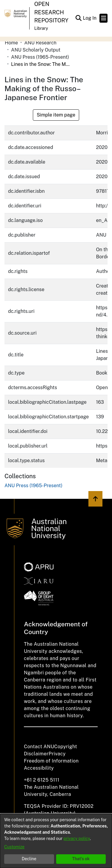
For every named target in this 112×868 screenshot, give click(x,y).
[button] (78, 18)
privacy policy (77, 839)
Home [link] (11, 43)
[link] (33, 486)
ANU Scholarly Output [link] (36, 50)
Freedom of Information (51, 761)
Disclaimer (36, 754)
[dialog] (56, 841)
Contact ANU (39, 747)
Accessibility (39, 768)
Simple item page (56, 115)
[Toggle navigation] (103, 18)
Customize (14, 847)
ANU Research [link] (40, 43)
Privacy (57, 754)
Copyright (66, 747)
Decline (29, 859)
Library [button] (41, 28)
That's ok (81, 859)
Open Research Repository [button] (51, 12)
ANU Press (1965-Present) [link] (40, 57)
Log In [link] (90, 18)
